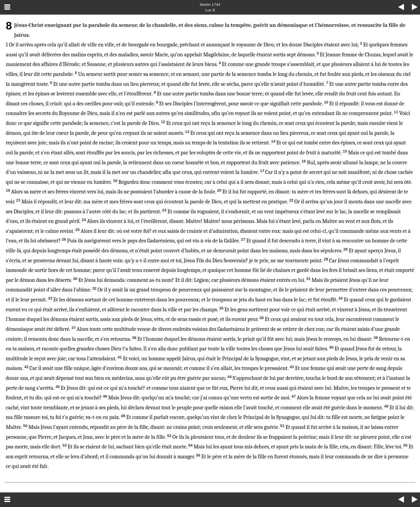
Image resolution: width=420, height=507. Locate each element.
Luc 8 (210, 10)
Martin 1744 (210, 5)
